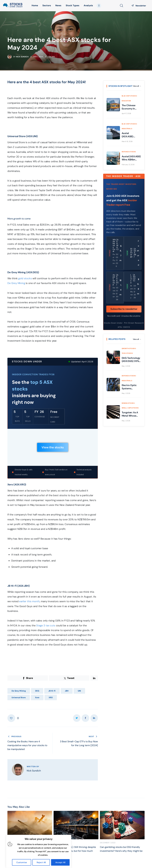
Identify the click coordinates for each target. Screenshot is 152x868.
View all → (137, 86)
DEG (37, 691)
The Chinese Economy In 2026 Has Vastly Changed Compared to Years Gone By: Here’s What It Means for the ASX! (131, 107)
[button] (13, 718)
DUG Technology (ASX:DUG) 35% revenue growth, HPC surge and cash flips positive (131, 360)
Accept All (60, 862)
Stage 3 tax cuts (46, 625)
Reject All (41, 862)
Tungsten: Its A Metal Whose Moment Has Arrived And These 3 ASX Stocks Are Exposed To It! (130, 414)
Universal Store (19, 697)
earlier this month (29, 601)
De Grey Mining (16, 283)
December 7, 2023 (108, 843)
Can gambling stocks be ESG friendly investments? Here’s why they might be (121, 849)
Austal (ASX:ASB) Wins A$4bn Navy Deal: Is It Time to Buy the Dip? (131, 158)
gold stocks (25, 278)
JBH (67, 691)
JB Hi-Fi (52, 691)
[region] (39, 851)
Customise (22, 862)
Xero (37, 697)
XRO (51, 697)
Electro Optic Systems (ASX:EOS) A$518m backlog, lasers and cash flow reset (131, 387)
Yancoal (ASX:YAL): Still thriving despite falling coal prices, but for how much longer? (75, 851)
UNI (79, 691)
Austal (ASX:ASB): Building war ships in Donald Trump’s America (131, 135)
